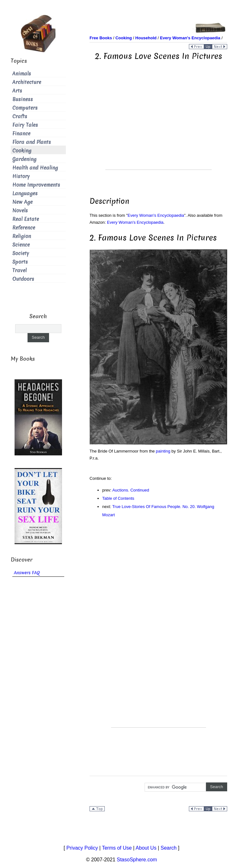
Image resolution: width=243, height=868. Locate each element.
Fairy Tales (25, 125)
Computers (25, 108)
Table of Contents (118, 498)
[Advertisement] (159, 125)
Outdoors (23, 279)
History (21, 176)
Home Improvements (36, 185)
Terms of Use (117, 848)
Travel (19, 270)
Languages (25, 193)
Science (21, 245)
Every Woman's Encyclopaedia (156, 215)
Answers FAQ (27, 573)
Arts (17, 91)
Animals (22, 74)
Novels (20, 211)
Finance (21, 134)
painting (163, 451)
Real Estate (26, 219)
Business (23, 99)
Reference (24, 228)
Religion (22, 236)
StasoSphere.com (137, 860)
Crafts (20, 116)
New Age (22, 202)
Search (168, 848)
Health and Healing (35, 168)
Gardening (24, 159)
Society (21, 253)
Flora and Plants (32, 142)
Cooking (22, 151)
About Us (146, 848)
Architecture (27, 82)
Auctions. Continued (131, 490)
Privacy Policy (82, 848)
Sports (20, 262)
